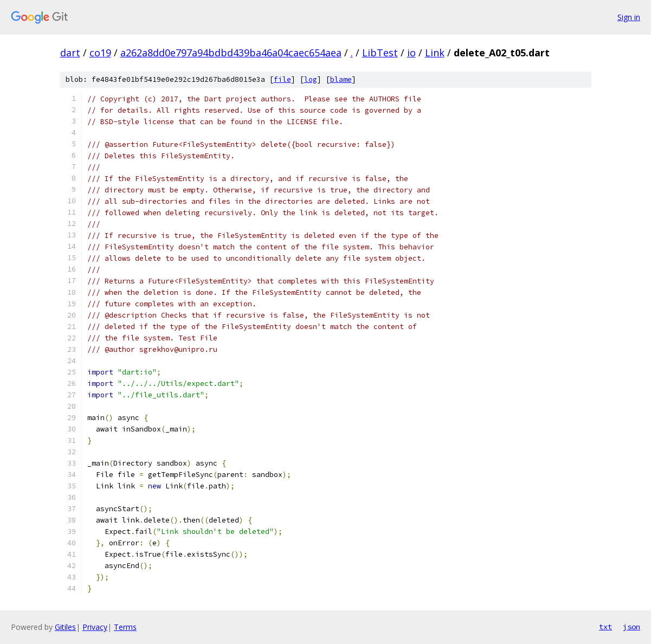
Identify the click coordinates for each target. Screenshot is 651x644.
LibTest (380, 53)
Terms (125, 627)
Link (435, 53)
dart (70, 53)
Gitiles (65, 627)
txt (605, 627)
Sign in (629, 17)
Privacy (95, 627)
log (311, 79)
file (282, 79)
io (411, 53)
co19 (100, 53)
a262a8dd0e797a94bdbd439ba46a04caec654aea (231, 53)
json (631, 627)
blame (341, 79)
